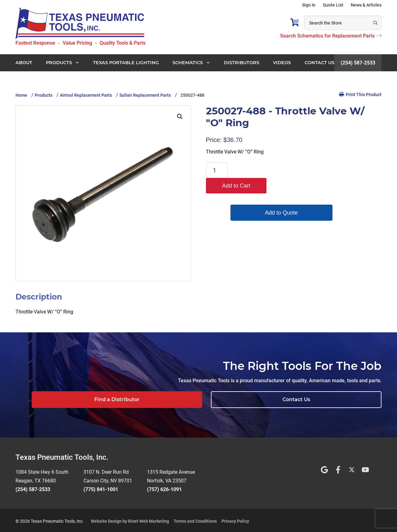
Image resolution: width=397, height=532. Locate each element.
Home (21, 95)
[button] (180, 117)
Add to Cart (260, 170)
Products (44, 95)
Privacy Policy (235, 519)
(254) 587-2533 (358, 63)
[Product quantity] (217, 170)
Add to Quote (260, 197)
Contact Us (343, 399)
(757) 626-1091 (164, 488)
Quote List (333, 5)
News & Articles (366, 5)
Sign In (309, 5)
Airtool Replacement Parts (86, 95)
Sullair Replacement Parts (145, 95)
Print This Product (360, 94)
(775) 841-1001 (101, 488)
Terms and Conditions (195, 519)
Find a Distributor (256, 399)
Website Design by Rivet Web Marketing (130, 519)
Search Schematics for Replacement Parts (331, 36)
